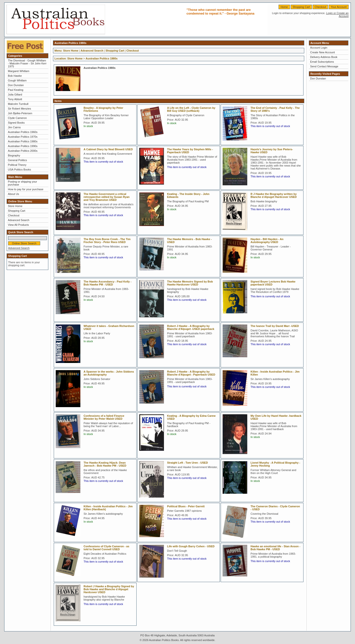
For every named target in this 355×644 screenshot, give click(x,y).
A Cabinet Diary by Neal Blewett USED (108, 149)
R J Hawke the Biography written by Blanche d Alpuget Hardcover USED (274, 195)
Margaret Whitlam (19, 71)
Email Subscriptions (322, 62)
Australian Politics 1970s (23, 137)
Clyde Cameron (17, 118)
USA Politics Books (19, 170)
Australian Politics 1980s (23, 141)
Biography (14, 155)
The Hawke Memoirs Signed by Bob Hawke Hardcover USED (190, 283)
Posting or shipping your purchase (22, 183)
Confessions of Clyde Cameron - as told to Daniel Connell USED (106, 548)
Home (284, 7)
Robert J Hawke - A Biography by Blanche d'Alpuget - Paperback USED (191, 373)
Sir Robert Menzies (19, 109)
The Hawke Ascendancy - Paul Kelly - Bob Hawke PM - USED (107, 283)
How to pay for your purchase (26, 189)
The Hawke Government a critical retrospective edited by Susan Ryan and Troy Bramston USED (106, 197)
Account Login (319, 48)
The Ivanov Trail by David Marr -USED (275, 326)
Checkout (320, 7)
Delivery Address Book (324, 57)
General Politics (17, 160)
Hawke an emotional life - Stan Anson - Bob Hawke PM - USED (275, 548)
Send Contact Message (324, 66)
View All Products (18, 225)
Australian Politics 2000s (23, 151)
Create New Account (322, 52)
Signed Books (16, 123)
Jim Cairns (14, 127)
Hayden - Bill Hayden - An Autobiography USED (267, 241)
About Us (13, 194)
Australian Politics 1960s (23, 132)
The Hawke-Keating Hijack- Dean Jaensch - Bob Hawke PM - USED (105, 464)
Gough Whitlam (17, 80)
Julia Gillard (15, 95)
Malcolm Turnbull (18, 104)
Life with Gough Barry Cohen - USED (191, 546)
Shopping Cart (301, 7)
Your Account (338, 7)
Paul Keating (16, 90)
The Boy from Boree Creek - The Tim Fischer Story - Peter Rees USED (107, 241)
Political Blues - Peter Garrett (186, 506)
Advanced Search (19, 220)
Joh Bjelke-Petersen (20, 113)
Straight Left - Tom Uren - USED (187, 463)
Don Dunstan (16, 85)
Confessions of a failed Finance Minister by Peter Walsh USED (104, 417)
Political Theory (17, 165)
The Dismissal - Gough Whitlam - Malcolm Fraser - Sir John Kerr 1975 (27, 63)
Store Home (15, 206)
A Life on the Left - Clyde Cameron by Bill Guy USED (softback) (191, 109)
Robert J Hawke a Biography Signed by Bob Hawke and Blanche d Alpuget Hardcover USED (109, 589)
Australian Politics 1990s (23, 146)
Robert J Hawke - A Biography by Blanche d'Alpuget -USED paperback (191, 327)
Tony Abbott (15, 99)
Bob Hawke (15, 76)
